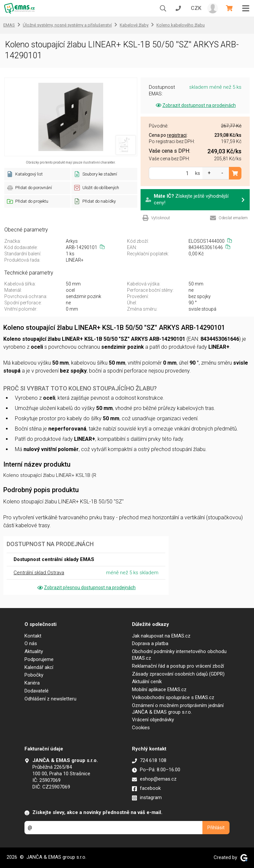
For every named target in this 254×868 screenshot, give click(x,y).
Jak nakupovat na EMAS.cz (161, 636)
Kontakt (33, 636)
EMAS (9, 25)
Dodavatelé (37, 691)
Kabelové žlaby (134, 25)
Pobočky (34, 675)
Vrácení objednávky (153, 720)
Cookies (141, 728)
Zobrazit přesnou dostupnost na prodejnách (86, 587)
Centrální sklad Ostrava (39, 573)
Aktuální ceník (147, 682)
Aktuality (34, 651)
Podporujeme (39, 659)
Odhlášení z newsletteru (50, 699)
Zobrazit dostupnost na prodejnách (195, 105)
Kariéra (32, 683)
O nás (31, 643)
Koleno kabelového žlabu (181, 25)
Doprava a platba (150, 643)
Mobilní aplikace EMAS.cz (159, 689)
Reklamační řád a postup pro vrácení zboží (178, 666)
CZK (196, 8)
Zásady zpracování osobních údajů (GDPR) (178, 674)
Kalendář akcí (39, 667)
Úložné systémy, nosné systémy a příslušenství (67, 25)
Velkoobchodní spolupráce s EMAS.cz (173, 697)
